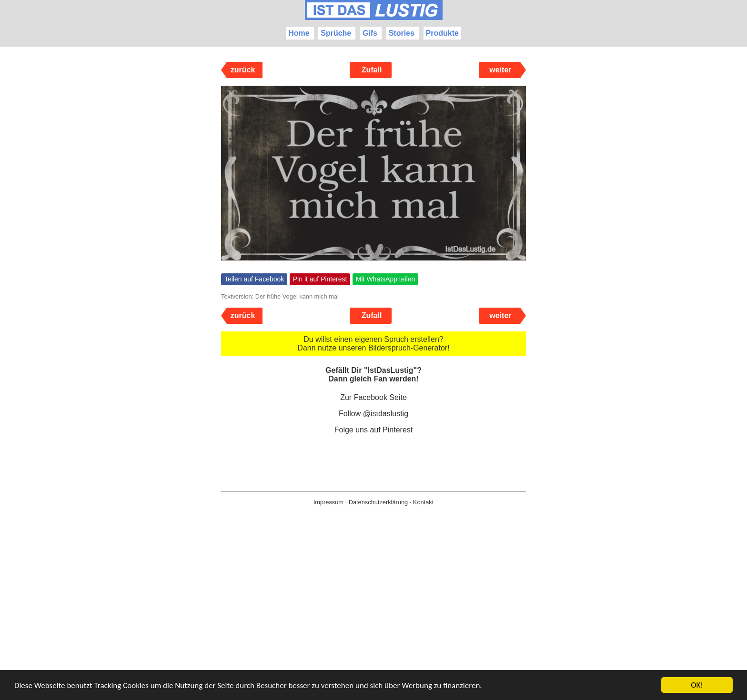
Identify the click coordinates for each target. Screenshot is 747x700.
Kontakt (423, 502)
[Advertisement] (373, 618)
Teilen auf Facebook (254, 279)
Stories (402, 33)
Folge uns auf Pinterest (374, 430)
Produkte (442, 33)
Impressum (328, 502)
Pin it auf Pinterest (320, 279)
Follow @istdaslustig (373, 414)
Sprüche (336, 33)
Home (299, 33)
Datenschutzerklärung (378, 502)
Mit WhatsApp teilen (386, 279)
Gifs (370, 33)
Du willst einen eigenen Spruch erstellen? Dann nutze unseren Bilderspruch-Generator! (373, 344)
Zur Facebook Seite (373, 397)
